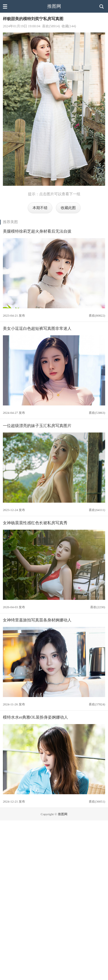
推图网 (54, 6)
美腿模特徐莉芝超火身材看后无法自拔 (37, 231)
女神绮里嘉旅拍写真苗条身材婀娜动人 (37, 620)
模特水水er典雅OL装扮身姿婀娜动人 (35, 717)
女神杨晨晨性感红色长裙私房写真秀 (35, 523)
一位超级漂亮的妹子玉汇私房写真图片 (37, 426)
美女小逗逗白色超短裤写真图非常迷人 (37, 328)
